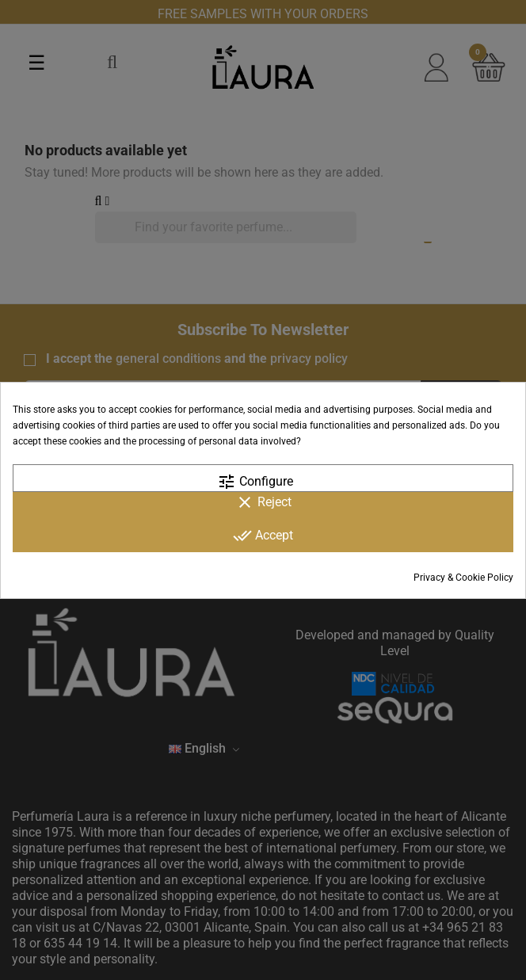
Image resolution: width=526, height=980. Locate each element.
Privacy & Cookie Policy (463, 578)
